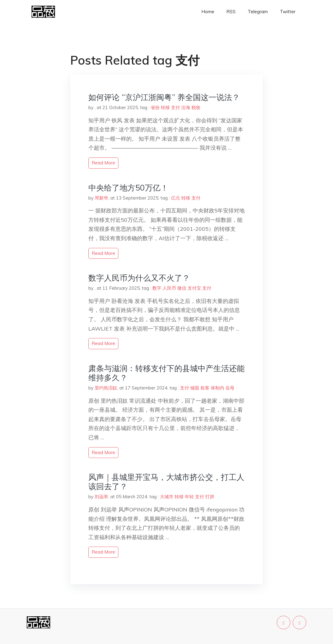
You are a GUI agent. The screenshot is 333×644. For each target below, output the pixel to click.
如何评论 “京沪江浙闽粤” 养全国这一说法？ (164, 97)
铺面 (195, 388)
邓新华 (101, 198)
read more (103, 163)
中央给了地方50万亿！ (128, 188)
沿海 (186, 107)
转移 (165, 107)
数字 (157, 288)
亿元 (176, 198)
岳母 (230, 388)
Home (208, 12)
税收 (196, 107)
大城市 (167, 497)
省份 (155, 107)
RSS (231, 12)
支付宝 (194, 288)
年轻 (189, 497)
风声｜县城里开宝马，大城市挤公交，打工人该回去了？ (166, 482)
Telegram (258, 12)
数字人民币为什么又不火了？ (139, 278)
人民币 (169, 288)
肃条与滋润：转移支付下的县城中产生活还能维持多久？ (166, 373)
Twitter (288, 12)
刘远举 (101, 497)
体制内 (217, 388)
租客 (205, 388)
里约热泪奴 (106, 388)
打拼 (210, 497)
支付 (176, 107)
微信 (182, 288)
